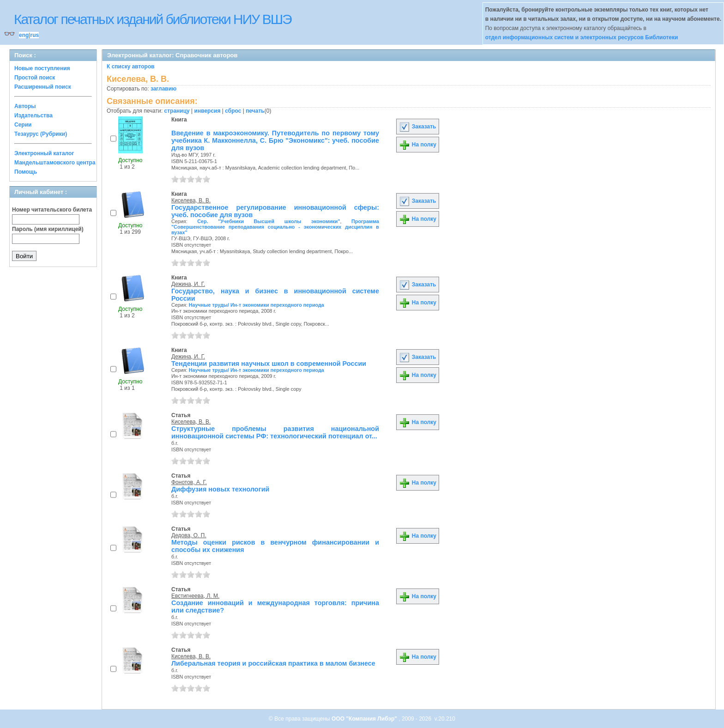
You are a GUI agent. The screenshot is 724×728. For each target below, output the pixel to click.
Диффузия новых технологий (220, 489)
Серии (23, 125)
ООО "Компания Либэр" (365, 719)
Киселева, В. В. (191, 200)
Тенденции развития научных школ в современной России (269, 364)
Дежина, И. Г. (188, 284)
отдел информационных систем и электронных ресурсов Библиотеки (582, 37)
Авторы (25, 106)
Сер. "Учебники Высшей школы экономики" (268, 221)
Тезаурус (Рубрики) (41, 134)
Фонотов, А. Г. (189, 482)
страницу (177, 111)
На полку (418, 145)
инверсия (208, 111)
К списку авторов (131, 67)
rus (34, 35)
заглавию (163, 89)
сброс (233, 111)
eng (24, 35)
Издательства (33, 115)
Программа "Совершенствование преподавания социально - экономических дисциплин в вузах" (275, 227)
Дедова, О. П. (189, 535)
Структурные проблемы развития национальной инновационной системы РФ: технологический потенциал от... (275, 432)
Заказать (417, 127)
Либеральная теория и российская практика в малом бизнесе (273, 663)
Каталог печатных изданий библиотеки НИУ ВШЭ (153, 19)
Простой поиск (35, 78)
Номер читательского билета (52, 210)
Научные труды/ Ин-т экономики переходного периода (256, 305)
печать (255, 111)
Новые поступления (42, 68)
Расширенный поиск (43, 87)
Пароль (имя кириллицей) (48, 229)
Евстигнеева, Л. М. (195, 596)
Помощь (26, 172)
